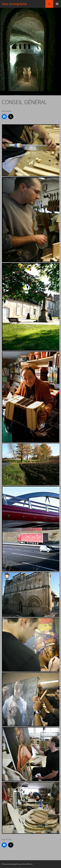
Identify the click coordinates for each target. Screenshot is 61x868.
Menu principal (57, 4)
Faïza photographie (14, 4)
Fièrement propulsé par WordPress (17, 864)
